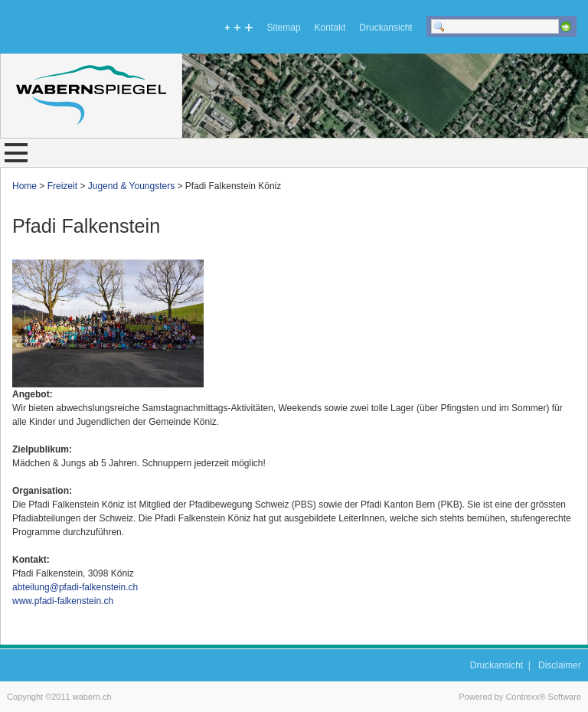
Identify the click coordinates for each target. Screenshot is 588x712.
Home (24, 186)
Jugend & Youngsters (131, 186)
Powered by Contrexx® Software (520, 697)
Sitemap (284, 28)
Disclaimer (560, 665)
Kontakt (330, 28)
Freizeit (62, 186)
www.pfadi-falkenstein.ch (63, 601)
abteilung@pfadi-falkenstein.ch (75, 587)
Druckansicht (385, 28)
